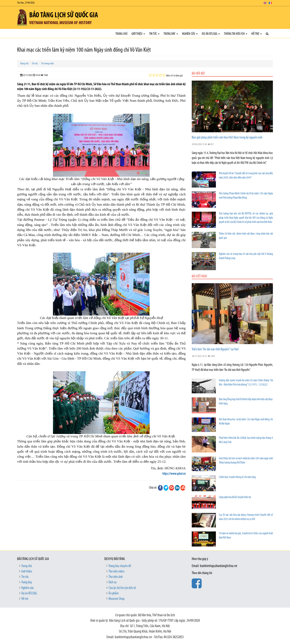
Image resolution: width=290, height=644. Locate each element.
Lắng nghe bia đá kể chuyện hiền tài (235, 497)
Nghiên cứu (190, 34)
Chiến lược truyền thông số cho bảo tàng (237, 477)
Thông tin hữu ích (236, 34)
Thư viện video (117, 572)
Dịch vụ (112, 582)
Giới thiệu (138, 34)
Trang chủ (121, 34)
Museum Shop (117, 599)
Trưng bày (171, 34)
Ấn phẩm (114, 593)
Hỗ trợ (257, 34)
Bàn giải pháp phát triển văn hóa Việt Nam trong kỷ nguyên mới (227, 138)
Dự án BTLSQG (211, 34)
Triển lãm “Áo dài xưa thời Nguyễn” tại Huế (215, 349)
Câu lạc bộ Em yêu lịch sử (122, 588)
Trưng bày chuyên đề (120, 566)
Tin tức (154, 34)
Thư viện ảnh (116, 577)
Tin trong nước (47, 64)
